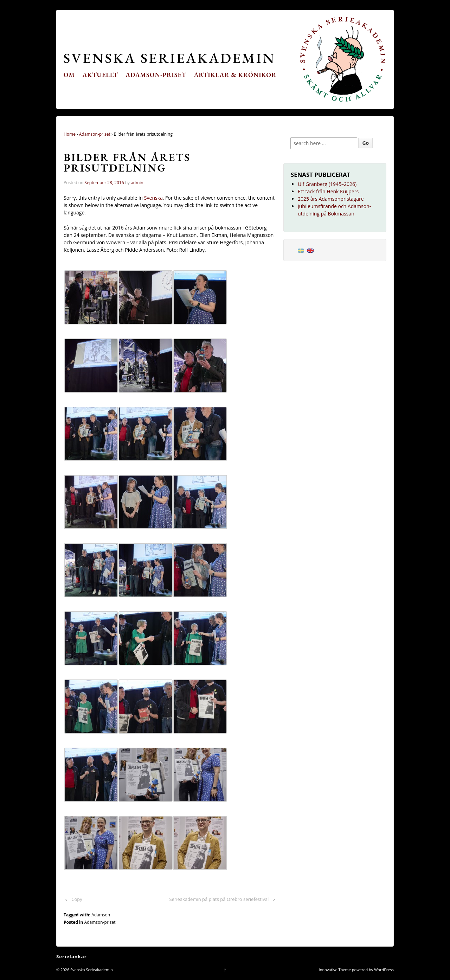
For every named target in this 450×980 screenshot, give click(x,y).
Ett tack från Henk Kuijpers (328, 191)
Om (69, 75)
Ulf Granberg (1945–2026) (327, 184)
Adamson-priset (156, 75)
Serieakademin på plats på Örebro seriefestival (219, 899)
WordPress (384, 970)
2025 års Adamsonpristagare (331, 199)
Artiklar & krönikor (235, 75)
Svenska (153, 198)
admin (137, 183)
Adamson (101, 915)
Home (70, 134)
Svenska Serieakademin (169, 58)
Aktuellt (100, 75)
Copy (77, 899)
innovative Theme (335, 970)
